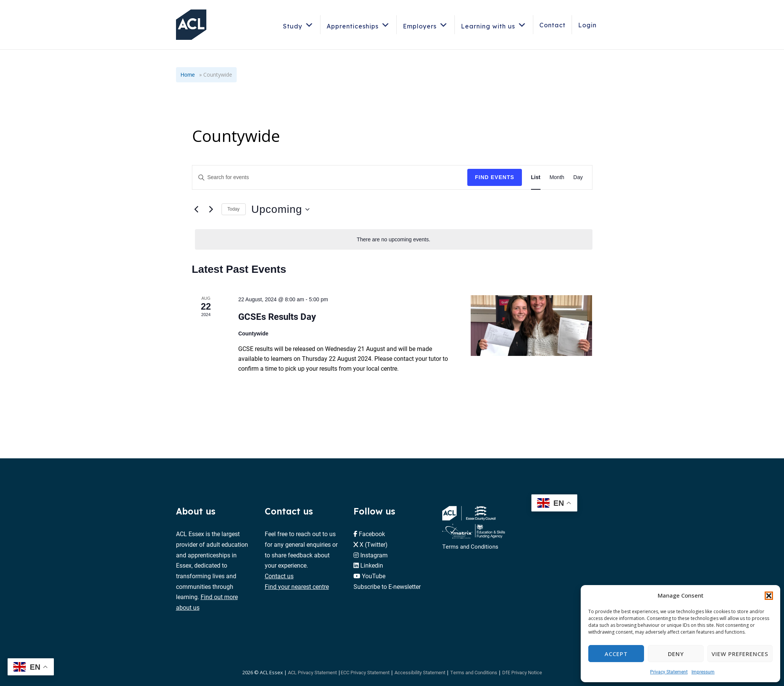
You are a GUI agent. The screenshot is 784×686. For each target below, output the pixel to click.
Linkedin (372, 565)
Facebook (372, 534)
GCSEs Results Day (277, 316)
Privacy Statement (669, 672)
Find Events (495, 177)
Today (234, 209)
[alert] (394, 240)
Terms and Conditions (470, 546)
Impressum (703, 672)
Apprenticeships (358, 25)
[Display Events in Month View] (557, 177)
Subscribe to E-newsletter (387, 586)
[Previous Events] (196, 209)
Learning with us (494, 25)
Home (188, 75)
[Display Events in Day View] (578, 177)
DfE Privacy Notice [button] (522, 672)
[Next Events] (211, 209)
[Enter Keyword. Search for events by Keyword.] (330, 177)
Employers (426, 25)
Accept (616, 654)
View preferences (740, 654)
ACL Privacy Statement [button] (312, 672)
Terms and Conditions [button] (474, 672)
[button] (769, 596)
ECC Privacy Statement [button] (365, 672)
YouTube (374, 576)
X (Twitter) (374, 544)
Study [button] (299, 25)
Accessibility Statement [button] (420, 672)
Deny (676, 654)
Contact (552, 25)
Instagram (374, 555)
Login (587, 25)
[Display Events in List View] (536, 177)
